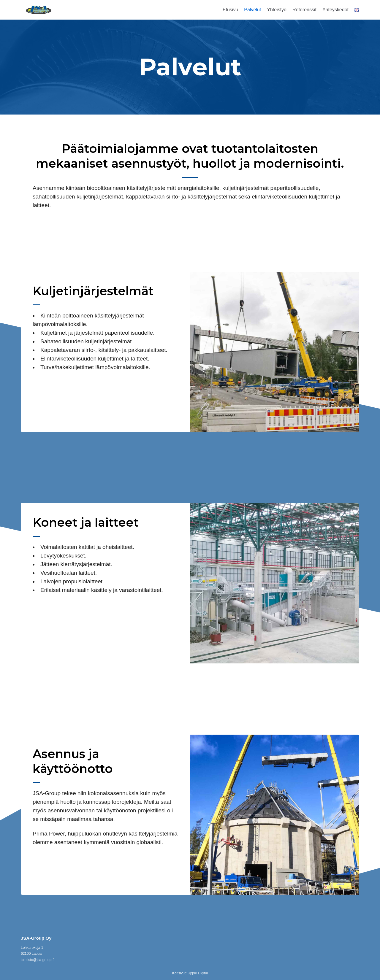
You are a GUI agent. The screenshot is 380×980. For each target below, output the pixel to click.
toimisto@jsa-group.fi (38, 960)
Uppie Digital (198, 973)
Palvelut (252, 10)
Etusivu (230, 10)
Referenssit (304, 10)
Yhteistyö (277, 10)
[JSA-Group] (39, 10)
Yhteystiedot (335, 10)
